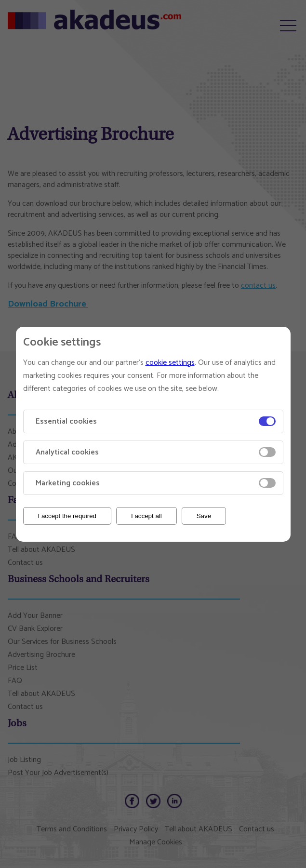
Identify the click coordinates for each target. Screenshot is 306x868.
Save (204, 516)
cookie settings (170, 363)
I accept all (146, 516)
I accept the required (67, 516)
